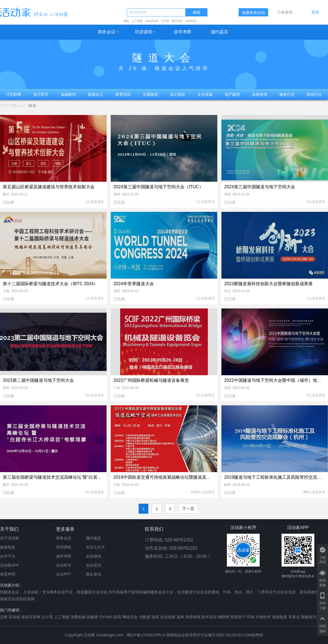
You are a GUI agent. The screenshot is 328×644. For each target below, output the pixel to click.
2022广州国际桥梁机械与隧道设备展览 (151, 380)
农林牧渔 (260, 94)
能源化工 (96, 94)
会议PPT (64, 574)
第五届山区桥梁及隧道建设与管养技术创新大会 (49, 187)
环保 (251, 617)
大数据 (145, 617)
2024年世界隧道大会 (134, 284)
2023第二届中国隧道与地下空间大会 (38, 380)
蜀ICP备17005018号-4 (146, 635)
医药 (118, 617)
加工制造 (178, 94)
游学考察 (183, 32)
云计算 (47, 617)
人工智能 (137, 21)
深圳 (117, 194)
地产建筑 (232, 94)
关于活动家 (10, 538)
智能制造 (280, 617)
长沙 (227, 291)
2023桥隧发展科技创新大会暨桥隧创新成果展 (268, 284)
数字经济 (177, 21)
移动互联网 (31, 617)
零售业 (294, 617)
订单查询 (285, 12)
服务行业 (287, 94)
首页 (4, 105)
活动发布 (64, 565)
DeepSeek (152, 21)
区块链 (14, 617)
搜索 (197, 12)
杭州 (227, 485)
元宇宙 (165, 21)
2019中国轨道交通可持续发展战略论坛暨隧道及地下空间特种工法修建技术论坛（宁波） (199, 477)
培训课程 (143, 32)
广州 (117, 388)
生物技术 (263, 617)
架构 (180, 617)
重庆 (6, 194)
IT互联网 (14, 94)
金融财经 (68, 94)
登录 (315, 12)
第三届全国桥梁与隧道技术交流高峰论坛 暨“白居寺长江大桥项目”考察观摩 (75, 477)
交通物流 (150, 94)
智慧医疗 (238, 617)
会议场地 (93, 556)
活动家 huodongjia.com (103, 635)
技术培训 (209, 617)
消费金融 (78, 617)
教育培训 (123, 94)
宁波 (117, 485)
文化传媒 (205, 94)
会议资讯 (93, 565)
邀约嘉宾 (219, 32)
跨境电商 (193, 617)
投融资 (92, 617)
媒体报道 (8, 547)
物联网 (224, 617)
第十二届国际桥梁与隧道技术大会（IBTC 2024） (50, 284)
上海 (6, 291)
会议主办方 (95, 547)
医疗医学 (41, 94)
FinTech (106, 617)
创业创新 (168, 617)
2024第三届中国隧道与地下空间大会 (260, 187)
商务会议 (107, 32)
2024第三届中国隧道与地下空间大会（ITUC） (158, 187)
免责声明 (8, 574)
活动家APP (10, 565)
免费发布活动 (253, 13)
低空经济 (191, 21)
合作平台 (8, 556)
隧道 (32, 105)
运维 (4, 617)
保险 (126, 21)
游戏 (155, 617)
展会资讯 (93, 574)
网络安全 (130, 617)
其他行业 (314, 94)
